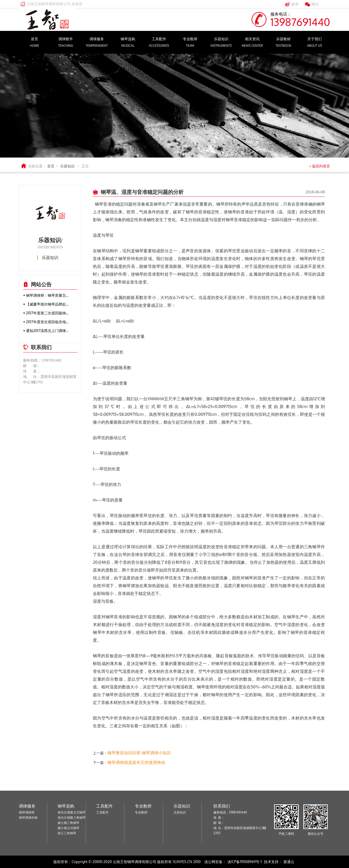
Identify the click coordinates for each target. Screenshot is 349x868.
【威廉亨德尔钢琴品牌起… (47, 304)
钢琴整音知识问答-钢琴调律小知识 (139, 753)
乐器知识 (221, 43)
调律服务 (97, 43)
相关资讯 (252, 43)
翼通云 (289, 862)
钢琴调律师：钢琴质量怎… (47, 295)
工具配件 (159, 43)
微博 (295, 4)
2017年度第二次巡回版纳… (47, 313)
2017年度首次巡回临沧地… (47, 322)
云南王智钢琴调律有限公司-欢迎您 (55, 4)
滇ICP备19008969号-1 (245, 862)
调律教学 (66, 43)
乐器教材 (283, 43)
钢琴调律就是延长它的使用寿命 (136, 762)
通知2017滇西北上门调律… (47, 331)
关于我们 (315, 43)
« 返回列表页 (319, 166)
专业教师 (190, 43)
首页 (34, 43)
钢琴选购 (128, 43)
